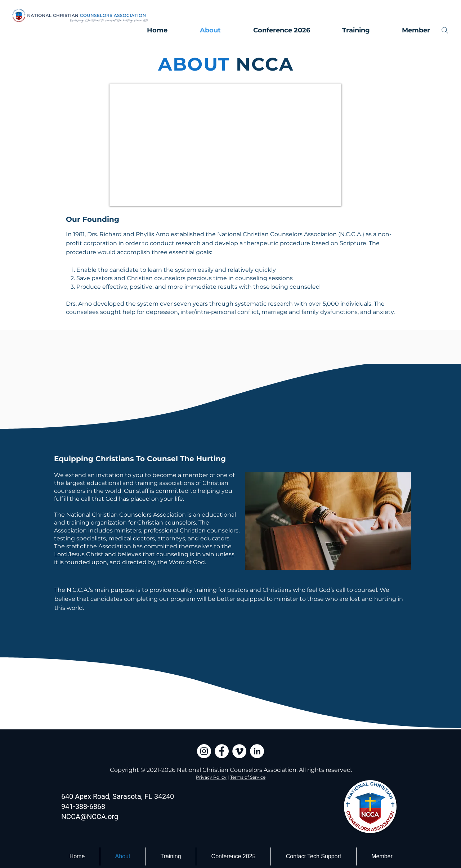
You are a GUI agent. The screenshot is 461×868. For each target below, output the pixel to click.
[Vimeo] (239, 751)
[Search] (445, 30)
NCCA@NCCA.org (90, 817)
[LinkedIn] (257, 751)
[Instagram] (204, 751)
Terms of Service (248, 777)
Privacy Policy (211, 777)
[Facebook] (222, 751)
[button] (407, 30)
